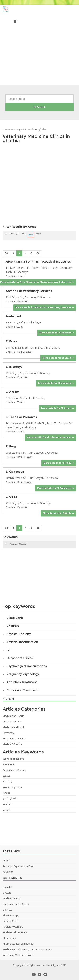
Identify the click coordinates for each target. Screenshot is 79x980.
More (38, 234)
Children (13, 626)
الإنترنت (7, 810)
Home (6, 129)
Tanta (21, 276)
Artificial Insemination (22, 642)
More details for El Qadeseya (56, 488)
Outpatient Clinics (20, 658)
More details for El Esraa (58, 358)
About (6, 861)
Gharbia (10, 276)
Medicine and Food (13, 727)
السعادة (7, 776)
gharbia (43, 129)
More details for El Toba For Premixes (50, 437)
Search (40, 107)
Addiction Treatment (22, 682)
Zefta (20, 327)
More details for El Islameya (56, 383)
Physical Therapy (19, 634)
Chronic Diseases (12, 721)
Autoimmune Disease (15, 770)
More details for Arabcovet (57, 333)
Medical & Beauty (12, 744)
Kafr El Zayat (25, 352)
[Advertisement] (39, 46)
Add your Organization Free (18, 866)
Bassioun (23, 301)
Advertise (8, 872)
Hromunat (8, 764)
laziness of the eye (13, 759)
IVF (9, 650)
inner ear (8, 804)
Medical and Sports (13, 716)
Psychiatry (9, 733)
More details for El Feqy (59, 463)
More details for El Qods (58, 513)
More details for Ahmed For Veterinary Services (45, 307)
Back (31, 235)
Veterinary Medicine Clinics (24, 129)
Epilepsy (7, 781)
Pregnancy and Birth (14, 738)
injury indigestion (12, 787)
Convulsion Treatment (23, 690)
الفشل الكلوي (10, 798)
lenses (7, 793)
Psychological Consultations (27, 666)
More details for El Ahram (58, 408)
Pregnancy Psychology (23, 674)
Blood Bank (15, 618)
